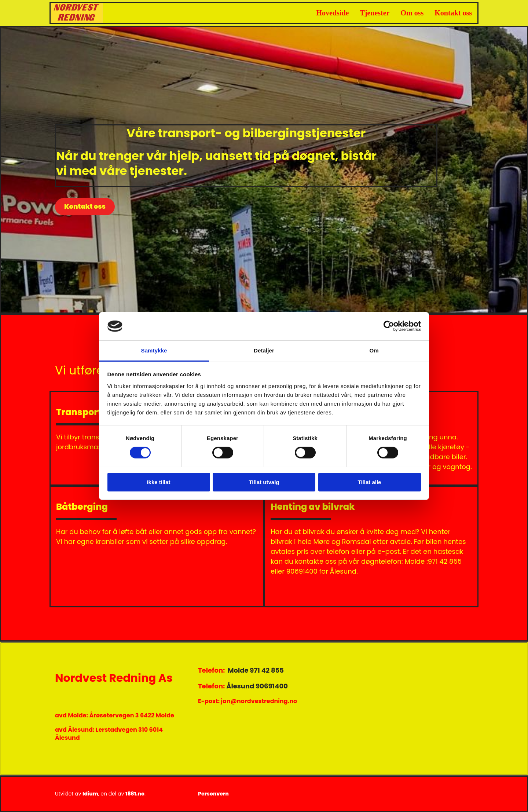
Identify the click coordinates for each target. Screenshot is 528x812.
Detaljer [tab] (264, 350)
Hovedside (333, 13)
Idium (90, 794)
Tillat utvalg (264, 482)
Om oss (412, 13)
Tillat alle (370, 482)
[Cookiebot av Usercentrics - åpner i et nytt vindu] (389, 326)
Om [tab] (374, 350)
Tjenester (375, 13)
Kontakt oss (453, 13)
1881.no (135, 794)
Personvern (213, 794)
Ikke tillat (158, 482)
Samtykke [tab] (154, 350)
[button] (85, 207)
